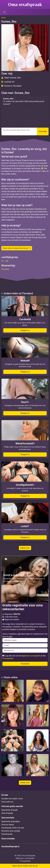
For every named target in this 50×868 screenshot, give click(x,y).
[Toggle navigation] (5, 12)
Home (4, 18)
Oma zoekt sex (7, 802)
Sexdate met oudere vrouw (12, 799)
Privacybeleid (8, 658)
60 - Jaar (5, 261)
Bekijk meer (25, 548)
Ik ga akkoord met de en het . (24, 657)
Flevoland (5, 269)
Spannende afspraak (9, 810)
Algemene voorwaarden (31, 656)
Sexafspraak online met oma (13, 828)
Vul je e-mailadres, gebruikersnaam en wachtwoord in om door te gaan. (25, 638)
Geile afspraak (7, 813)
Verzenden (43, 131)
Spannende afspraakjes (11, 821)
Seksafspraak (7, 834)
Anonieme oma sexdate (11, 831)
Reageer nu (25, 330)
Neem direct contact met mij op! (17, 248)
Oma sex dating (8, 825)
